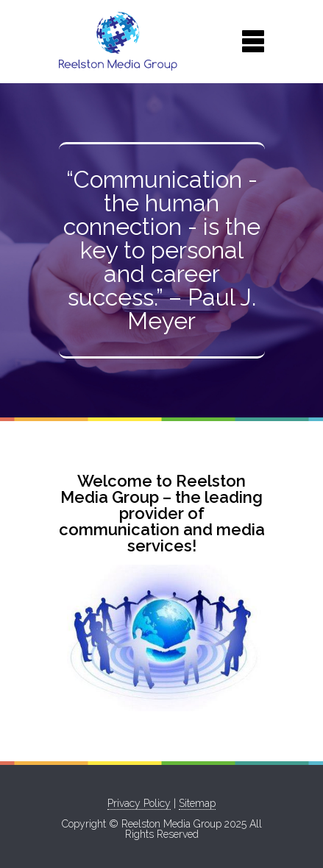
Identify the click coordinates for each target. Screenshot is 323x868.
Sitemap (197, 803)
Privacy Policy (139, 803)
